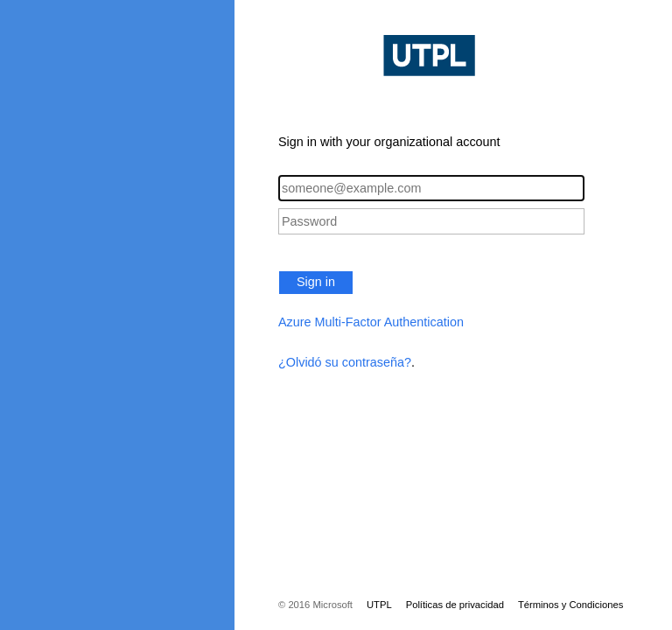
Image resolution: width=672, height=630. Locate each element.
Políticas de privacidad (455, 605)
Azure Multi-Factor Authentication (371, 322)
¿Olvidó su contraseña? (345, 362)
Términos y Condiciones (570, 605)
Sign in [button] (316, 282)
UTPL (379, 605)
